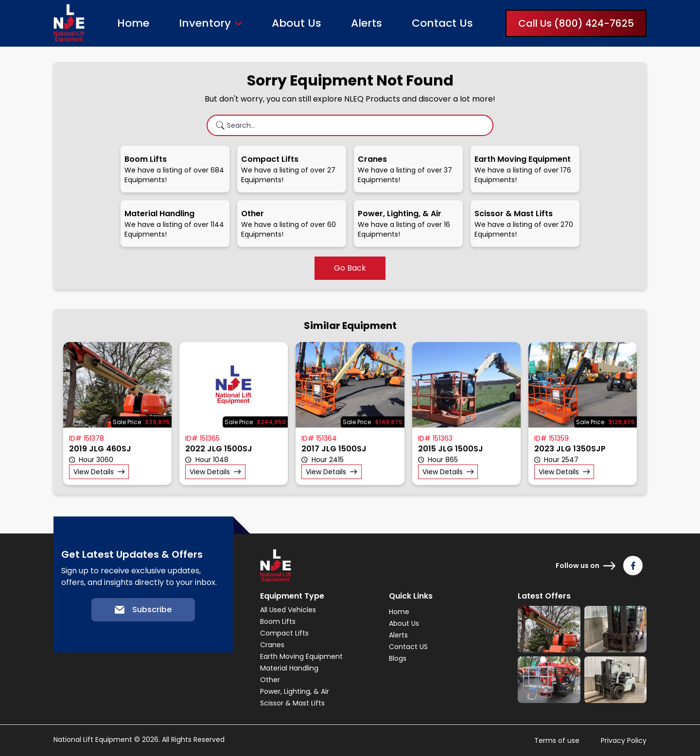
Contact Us (442, 23)
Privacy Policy (624, 740)
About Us (297, 23)
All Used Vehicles (288, 610)
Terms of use (557, 740)
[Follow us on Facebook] (633, 566)
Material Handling (289, 668)
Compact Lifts (284, 633)
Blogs (398, 658)
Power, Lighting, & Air (295, 691)
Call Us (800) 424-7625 (576, 23)
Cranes (272, 645)
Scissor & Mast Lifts (292, 703)
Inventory (205, 23)
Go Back (350, 268)
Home (133, 23)
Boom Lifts (278, 621)
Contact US (408, 647)
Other (270, 680)
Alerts (367, 23)
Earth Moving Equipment (301, 656)
